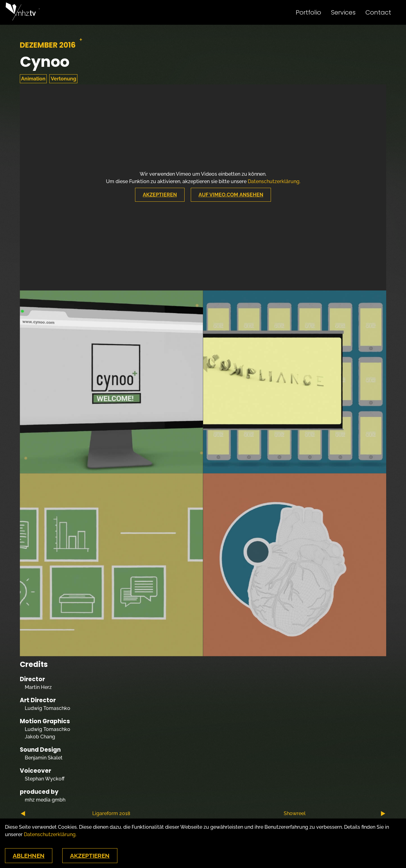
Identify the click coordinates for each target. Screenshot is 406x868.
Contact (378, 12)
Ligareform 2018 (76, 813)
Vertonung (63, 79)
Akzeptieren (160, 195)
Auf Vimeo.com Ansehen (231, 195)
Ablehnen (29, 856)
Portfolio (308, 12)
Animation (33, 79)
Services (343, 12)
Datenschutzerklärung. (274, 181)
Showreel (335, 813)
